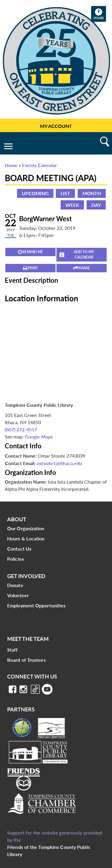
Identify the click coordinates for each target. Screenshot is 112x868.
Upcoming (35, 193)
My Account (56, 126)
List (65, 193)
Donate (15, 585)
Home (11, 165)
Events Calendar (39, 165)
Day (96, 205)
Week (72, 205)
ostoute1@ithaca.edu (59, 463)
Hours (100, 14)
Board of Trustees (26, 660)
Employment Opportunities (36, 605)
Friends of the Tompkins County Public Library (49, 851)
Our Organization (26, 528)
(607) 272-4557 (21, 429)
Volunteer (18, 595)
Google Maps (39, 437)
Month (92, 193)
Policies (16, 559)
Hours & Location (26, 538)
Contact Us (19, 549)
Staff (13, 650)
